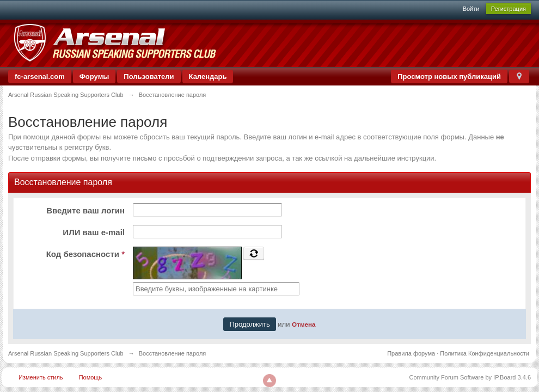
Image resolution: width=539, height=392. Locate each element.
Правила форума (411, 353)
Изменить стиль (41, 377)
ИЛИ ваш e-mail (94, 232)
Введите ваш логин (85, 210)
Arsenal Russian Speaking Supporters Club (66, 353)
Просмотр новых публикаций (449, 76)
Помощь (91, 377)
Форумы (94, 76)
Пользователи (149, 76)
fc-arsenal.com (40, 76)
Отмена (304, 324)
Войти (471, 9)
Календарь (208, 76)
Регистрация (509, 9)
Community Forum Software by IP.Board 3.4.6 (470, 377)
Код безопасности (85, 254)
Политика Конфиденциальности (485, 353)
